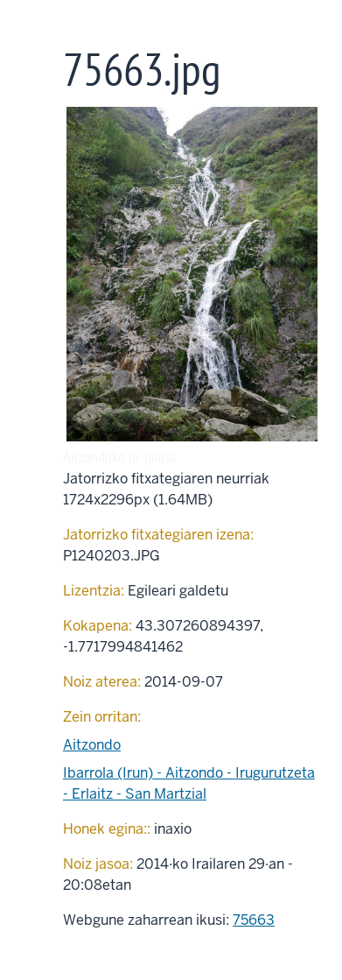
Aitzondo (92, 745)
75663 (254, 920)
